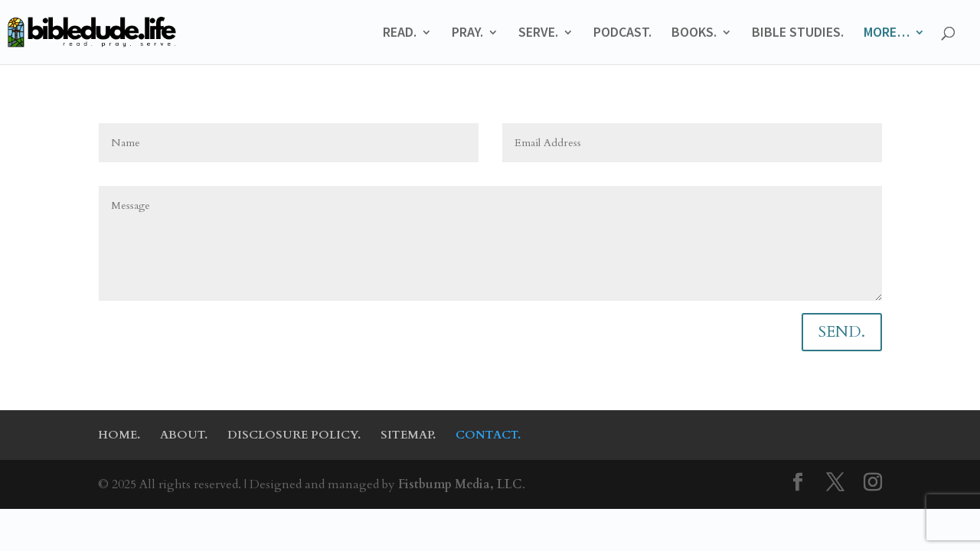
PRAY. (467, 34)
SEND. (842, 332)
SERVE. (538, 34)
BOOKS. (694, 34)
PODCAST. (622, 34)
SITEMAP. (408, 435)
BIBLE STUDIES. (798, 34)
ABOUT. (184, 435)
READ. (400, 34)
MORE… (887, 34)
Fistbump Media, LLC (460, 484)
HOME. (119, 435)
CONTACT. (488, 435)
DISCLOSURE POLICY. (294, 435)
